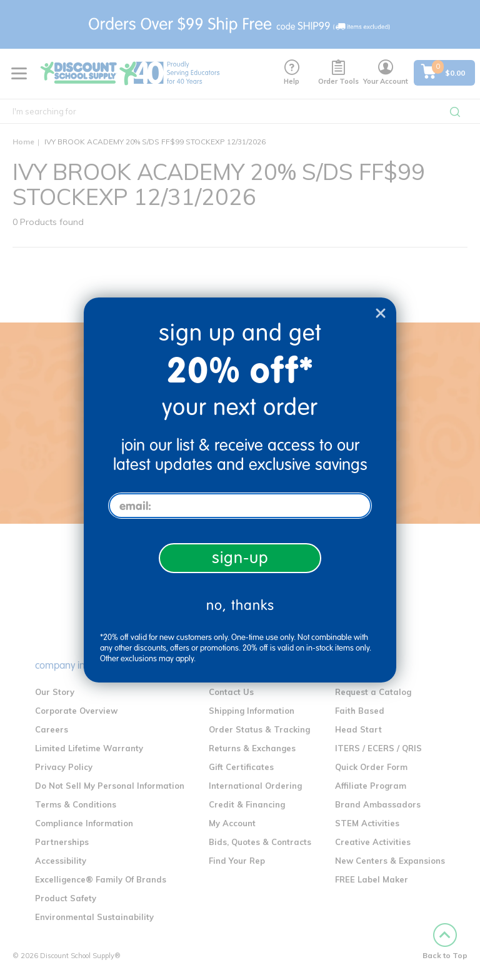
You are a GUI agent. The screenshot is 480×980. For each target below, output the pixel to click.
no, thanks (240, 605)
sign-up (240, 558)
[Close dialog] (381, 313)
